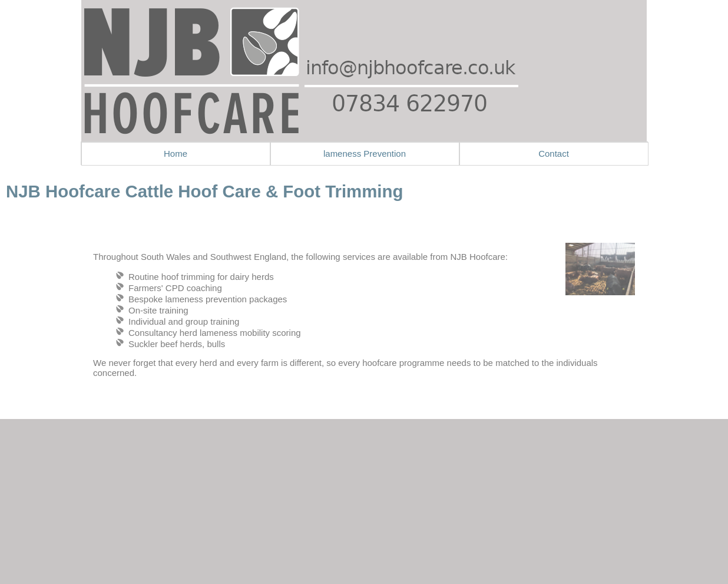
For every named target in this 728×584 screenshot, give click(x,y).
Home (176, 154)
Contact (554, 154)
